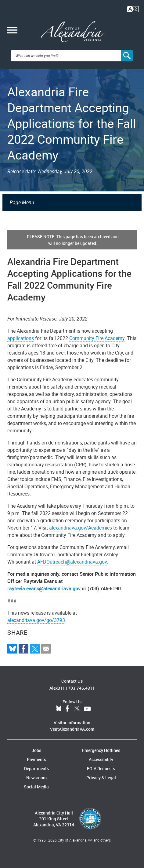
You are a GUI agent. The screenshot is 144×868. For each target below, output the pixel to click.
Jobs (36, 750)
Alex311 (57, 688)
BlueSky (59, 709)
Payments (36, 759)
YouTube (87, 709)
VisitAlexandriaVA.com (72, 729)
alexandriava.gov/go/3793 (36, 620)
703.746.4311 (81, 688)
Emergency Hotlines (101, 750)
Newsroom (36, 778)
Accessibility (101, 759)
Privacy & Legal (101, 778)
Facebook (67, 709)
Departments (36, 769)
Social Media (36, 787)
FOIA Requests (101, 769)
